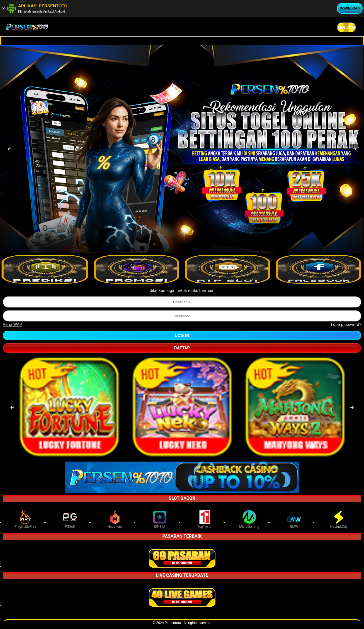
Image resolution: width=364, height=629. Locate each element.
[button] (9, 149)
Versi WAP (13, 325)
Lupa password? (346, 325)
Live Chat (347, 27)
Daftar (182, 348)
